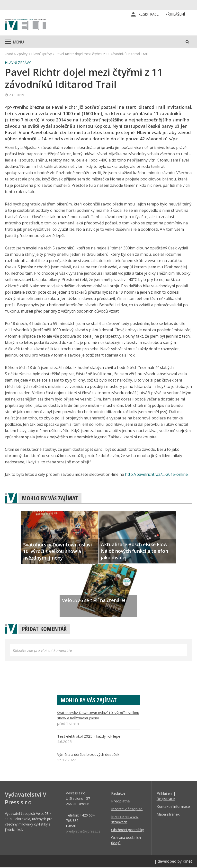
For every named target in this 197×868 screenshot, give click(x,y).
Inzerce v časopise (127, 809)
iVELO (26, 26)
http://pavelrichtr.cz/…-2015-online (156, 475)
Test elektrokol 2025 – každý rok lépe (89, 737)
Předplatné (121, 801)
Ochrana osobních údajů (126, 841)
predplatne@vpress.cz (83, 832)
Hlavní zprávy (41, 54)
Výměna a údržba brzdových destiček (88, 755)
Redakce (118, 794)
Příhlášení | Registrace (166, 796)
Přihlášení (175, 14)
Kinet (187, 862)
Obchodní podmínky (128, 830)
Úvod (9, 54)
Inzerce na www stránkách (125, 820)
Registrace (148, 14)
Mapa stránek (168, 815)
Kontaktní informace (173, 807)
